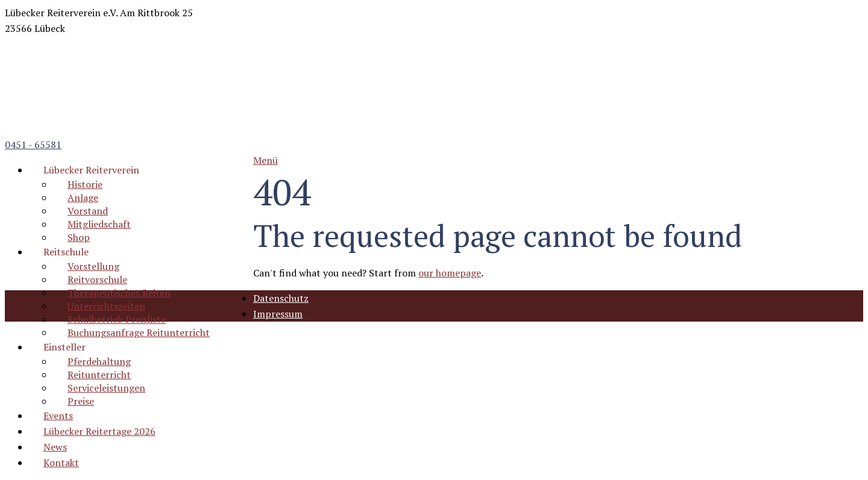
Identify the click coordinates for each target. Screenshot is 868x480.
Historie (85, 184)
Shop (79, 237)
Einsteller (64, 347)
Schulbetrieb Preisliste (117, 319)
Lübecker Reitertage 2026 (99, 431)
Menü (266, 160)
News (55, 447)
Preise (81, 401)
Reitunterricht (99, 375)
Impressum (278, 314)
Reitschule (66, 252)
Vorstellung (93, 266)
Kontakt (61, 463)
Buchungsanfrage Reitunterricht (139, 332)
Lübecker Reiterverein (91, 170)
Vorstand (88, 211)
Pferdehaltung (99, 361)
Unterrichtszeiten (106, 306)
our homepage (450, 273)
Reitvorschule (97, 279)
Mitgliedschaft (99, 224)
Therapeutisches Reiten (119, 293)
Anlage (83, 198)
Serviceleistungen (106, 388)
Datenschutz (281, 298)
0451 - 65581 (33, 145)
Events (58, 416)
